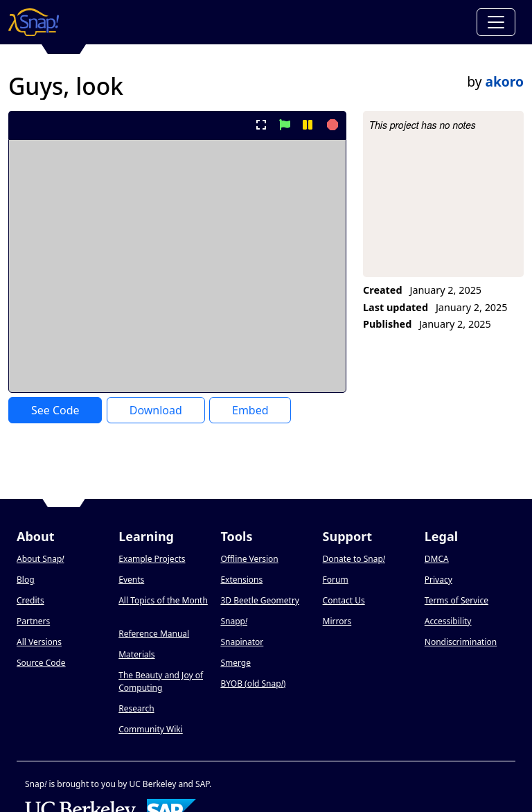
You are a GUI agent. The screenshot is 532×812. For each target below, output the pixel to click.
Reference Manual (154, 634)
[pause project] (307, 125)
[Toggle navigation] (496, 22)
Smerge (236, 663)
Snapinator (242, 642)
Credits (30, 600)
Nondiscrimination (461, 642)
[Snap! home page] (34, 22)
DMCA (437, 559)
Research (136, 708)
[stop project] (331, 125)
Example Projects (152, 559)
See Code (55, 410)
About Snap (40, 559)
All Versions (39, 642)
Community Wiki (151, 729)
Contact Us (344, 600)
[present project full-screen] (261, 125)
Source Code (41, 663)
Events (131, 580)
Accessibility (448, 621)
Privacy (438, 580)
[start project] (284, 125)
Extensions (241, 580)
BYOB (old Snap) (253, 683)
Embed (250, 410)
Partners (33, 621)
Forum (336, 580)
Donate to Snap (354, 559)
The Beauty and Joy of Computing (161, 681)
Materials (136, 654)
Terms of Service (456, 600)
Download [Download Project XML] (156, 410)
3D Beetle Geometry (260, 600)
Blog (26, 580)
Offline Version (249, 559)
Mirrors (337, 621)
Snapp (234, 621)
